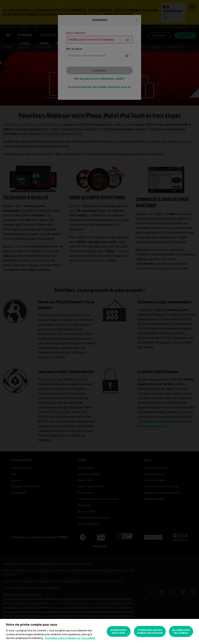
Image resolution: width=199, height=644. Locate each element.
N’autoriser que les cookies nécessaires (150, 631)
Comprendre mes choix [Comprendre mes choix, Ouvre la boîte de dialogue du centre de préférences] (119, 631)
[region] (99, 631)
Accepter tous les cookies (181, 631)
